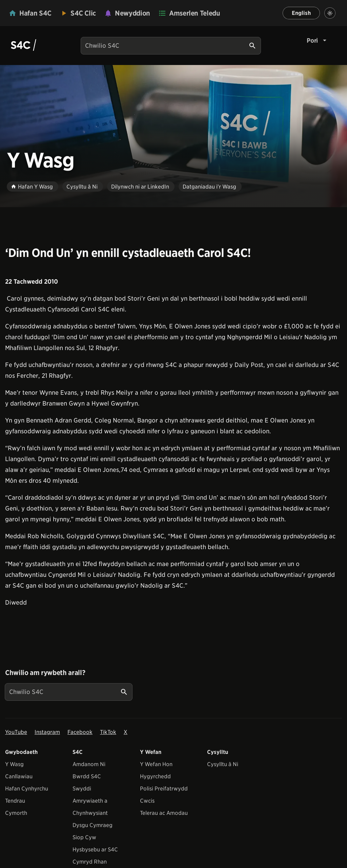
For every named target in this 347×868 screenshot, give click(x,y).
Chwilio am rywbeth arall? (45, 673)
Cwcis (147, 801)
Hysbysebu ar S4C (95, 850)
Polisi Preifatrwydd (164, 789)
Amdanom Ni (89, 764)
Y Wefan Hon (156, 764)
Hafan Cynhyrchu (27, 789)
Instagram (47, 732)
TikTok (108, 732)
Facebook (80, 732)
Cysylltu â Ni (223, 764)
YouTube (16, 732)
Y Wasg (14, 764)
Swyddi (82, 789)
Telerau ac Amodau (164, 813)
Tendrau (15, 801)
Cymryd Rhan (90, 862)
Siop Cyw (84, 837)
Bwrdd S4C (87, 776)
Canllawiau (19, 776)
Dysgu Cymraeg (93, 825)
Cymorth (16, 813)
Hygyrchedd (155, 776)
